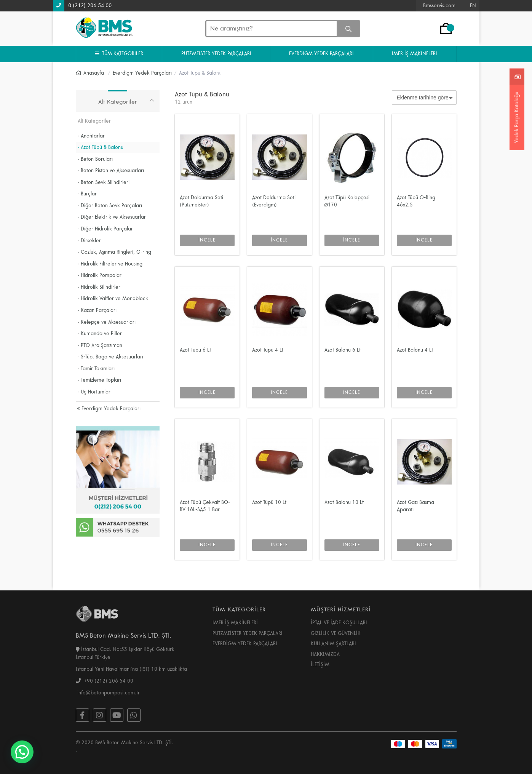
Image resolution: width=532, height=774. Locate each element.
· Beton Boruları (95, 159)
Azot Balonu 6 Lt (343, 350)
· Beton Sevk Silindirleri (104, 182)
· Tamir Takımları (96, 369)
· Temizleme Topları (100, 380)
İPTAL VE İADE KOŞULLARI (339, 623)
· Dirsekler (89, 241)
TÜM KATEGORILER (119, 54)
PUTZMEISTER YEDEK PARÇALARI (216, 54)
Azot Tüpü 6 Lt (195, 350)
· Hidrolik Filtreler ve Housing (110, 264)
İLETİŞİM (320, 665)
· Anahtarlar (91, 136)
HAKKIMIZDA (325, 654)
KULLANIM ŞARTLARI (333, 644)
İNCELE (207, 240)
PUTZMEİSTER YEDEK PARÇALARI (248, 633)
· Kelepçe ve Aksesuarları (107, 322)
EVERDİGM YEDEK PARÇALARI (245, 644)
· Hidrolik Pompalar (100, 275)
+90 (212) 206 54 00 (105, 681)
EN (473, 6)
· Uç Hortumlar (94, 392)
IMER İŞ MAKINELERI (415, 54)
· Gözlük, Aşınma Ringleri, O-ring (115, 252)
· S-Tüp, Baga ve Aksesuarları (111, 357)
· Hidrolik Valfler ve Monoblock (113, 299)
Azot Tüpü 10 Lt (269, 502)
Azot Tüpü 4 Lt (268, 350)
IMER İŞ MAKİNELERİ (235, 623)
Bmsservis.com (439, 6)
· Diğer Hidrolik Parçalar (105, 229)
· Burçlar (87, 194)
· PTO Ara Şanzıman (100, 345)
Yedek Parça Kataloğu (517, 117)
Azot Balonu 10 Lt (344, 502)
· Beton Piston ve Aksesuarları (111, 171)
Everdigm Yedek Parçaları (109, 409)
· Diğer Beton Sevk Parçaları (110, 206)
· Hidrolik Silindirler (99, 287)
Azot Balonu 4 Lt (415, 350)
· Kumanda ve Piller (100, 334)
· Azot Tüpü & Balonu (101, 147)
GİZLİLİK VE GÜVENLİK (336, 633)
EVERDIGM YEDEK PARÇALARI (321, 54)
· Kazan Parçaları (97, 310)
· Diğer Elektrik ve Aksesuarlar (112, 217)
